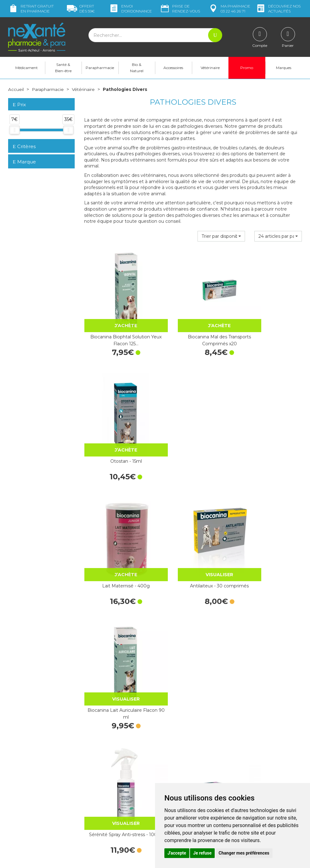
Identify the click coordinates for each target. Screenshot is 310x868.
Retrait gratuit (31, 9)
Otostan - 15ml (269, 319)
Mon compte (21, 823)
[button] (221, 236)
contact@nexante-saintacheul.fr (41, 807)
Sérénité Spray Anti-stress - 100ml (117, 536)
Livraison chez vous (255, 729)
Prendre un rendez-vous (184, 756)
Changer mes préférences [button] (244, 853)
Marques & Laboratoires (108, 770)
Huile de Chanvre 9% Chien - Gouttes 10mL (269, 642)
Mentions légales (177, 773)
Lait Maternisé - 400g (117, 426)
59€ (81, 9)
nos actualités (278, 9)
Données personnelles (183, 778)
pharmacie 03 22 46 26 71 (229, 9)
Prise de (180, 9)
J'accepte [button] (177, 853)
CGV (164, 767)
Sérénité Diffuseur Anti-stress (269, 536)
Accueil (16, 89)
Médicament (27, 68)
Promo (247, 68)
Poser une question (28, 817)
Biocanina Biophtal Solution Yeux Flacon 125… (117, 322)
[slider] (14, 130)
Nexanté (80, 859)
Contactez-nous (176, 750)
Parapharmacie (100, 68)
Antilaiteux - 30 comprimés (193, 426)
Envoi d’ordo (130, 9)
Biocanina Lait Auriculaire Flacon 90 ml (269, 429)
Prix (19, 105)
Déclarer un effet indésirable (189, 761)
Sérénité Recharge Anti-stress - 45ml (193, 536)
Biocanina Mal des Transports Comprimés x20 (193, 322)
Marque (24, 162)
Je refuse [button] (202, 853)
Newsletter (95, 776)
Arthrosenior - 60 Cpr (117, 639)
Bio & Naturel (137, 68)
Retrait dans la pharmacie (261, 723)
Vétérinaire (210, 68)
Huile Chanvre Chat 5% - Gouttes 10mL (193, 642)
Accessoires (173, 68)
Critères (24, 146)
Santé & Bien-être (63, 68)
